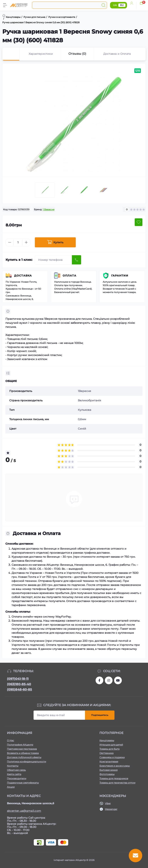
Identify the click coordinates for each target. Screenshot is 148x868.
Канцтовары (107, 740)
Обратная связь (16, 770)
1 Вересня (49, 209)
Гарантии (120, 276)
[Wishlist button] (139, 222)
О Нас (11, 740)
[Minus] (10, 242)
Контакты (13, 766)
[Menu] (5, 5)
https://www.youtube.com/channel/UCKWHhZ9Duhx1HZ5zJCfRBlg (118, 680)
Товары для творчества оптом (117, 783)
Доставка (23, 276)
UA (115, 5)
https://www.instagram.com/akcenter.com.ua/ (109, 680)
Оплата (69, 276)
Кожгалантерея (109, 762)
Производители (17, 778)
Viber (108, 803)
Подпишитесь (100, 715)
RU (122, 5)
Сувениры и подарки (112, 757)
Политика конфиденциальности (26, 762)
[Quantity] (18, 242)
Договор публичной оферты (24, 757)
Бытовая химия (108, 770)
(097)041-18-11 (18, 679)
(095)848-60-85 (19, 690)
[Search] (103, 5)
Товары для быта (109, 749)
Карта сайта (14, 774)
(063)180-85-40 (19, 684)
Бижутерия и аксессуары (115, 766)
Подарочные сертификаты (23, 783)
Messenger (111, 809)
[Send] (77, 260)
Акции (11, 787)
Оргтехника (106, 753)
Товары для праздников (114, 778)
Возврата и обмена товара (23, 753)
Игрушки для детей (111, 745)
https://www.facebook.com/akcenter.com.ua (99, 680)
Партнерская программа (22, 749)
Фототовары (107, 774)
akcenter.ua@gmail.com (24, 811)
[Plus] (26, 242)
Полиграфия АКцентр (20, 745)
